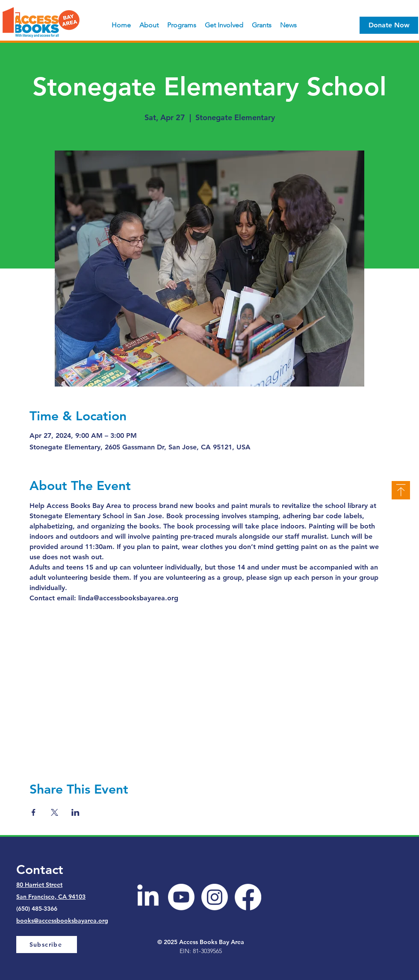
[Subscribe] (47, 945)
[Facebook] (248, 897)
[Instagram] (215, 897)
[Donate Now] (389, 25)
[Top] (401, 490)
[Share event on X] (55, 812)
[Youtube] (181, 897)
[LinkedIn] (148, 897)
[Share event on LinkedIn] (75, 812)
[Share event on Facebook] (34, 812)
